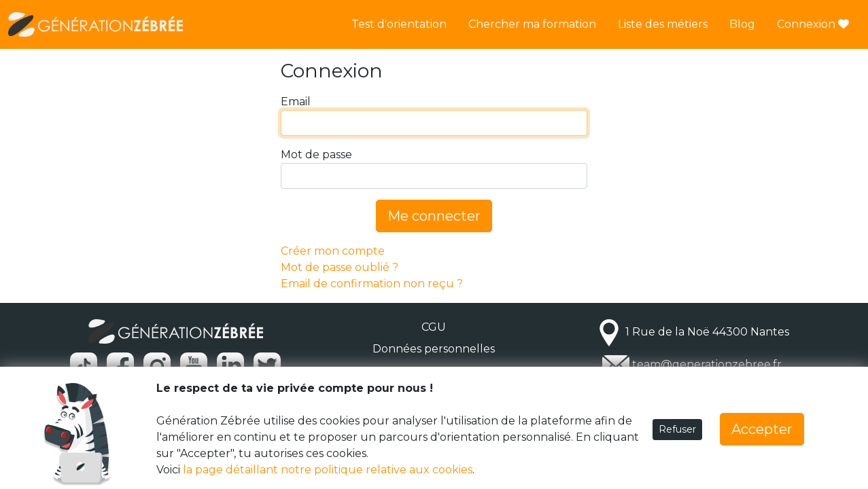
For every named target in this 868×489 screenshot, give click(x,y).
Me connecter (434, 216)
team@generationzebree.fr (707, 364)
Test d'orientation (399, 24)
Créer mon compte (333, 251)
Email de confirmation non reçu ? (372, 284)
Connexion (813, 24)
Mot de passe (316, 155)
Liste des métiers (663, 24)
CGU (434, 327)
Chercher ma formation (532, 24)
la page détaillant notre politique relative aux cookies (328, 470)
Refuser (677, 429)
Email (296, 102)
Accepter (762, 429)
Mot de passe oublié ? (340, 267)
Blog (742, 24)
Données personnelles (434, 349)
